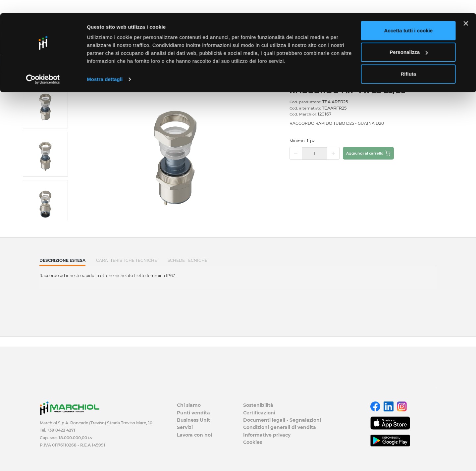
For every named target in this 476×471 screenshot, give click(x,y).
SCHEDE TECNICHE (187, 260)
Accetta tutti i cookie (409, 17)
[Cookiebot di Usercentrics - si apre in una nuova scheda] (43, 66)
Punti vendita (193, 413)
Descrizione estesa (62, 262)
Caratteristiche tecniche (127, 260)
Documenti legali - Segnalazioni (282, 420)
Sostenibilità (258, 405)
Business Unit (193, 420)
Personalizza (409, 39)
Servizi (185, 427)
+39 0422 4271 (61, 430)
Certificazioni (259, 413)
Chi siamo (189, 405)
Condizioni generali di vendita (280, 427)
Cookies (253, 442)
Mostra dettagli (105, 66)
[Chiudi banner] (466, 10)
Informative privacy (267, 435)
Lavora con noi (194, 435)
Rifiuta (409, 61)
